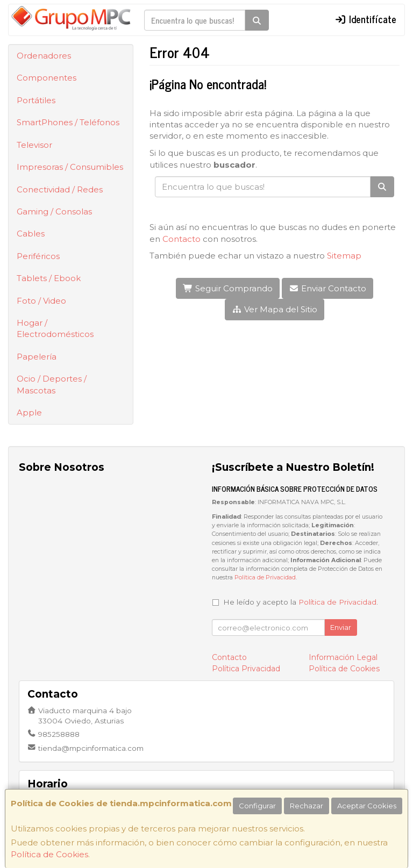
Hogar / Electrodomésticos (55, 328)
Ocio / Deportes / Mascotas (52, 384)
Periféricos (38, 256)
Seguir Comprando (228, 288)
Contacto (181, 239)
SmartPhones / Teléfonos (68, 122)
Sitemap (344, 256)
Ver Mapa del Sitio (275, 309)
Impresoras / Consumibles (70, 167)
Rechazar (307, 806)
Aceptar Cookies (367, 806)
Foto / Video (41, 301)
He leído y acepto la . (301, 602)
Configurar (257, 806)
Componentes (47, 78)
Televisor (34, 145)
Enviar (341, 627)
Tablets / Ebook (49, 278)
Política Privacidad (246, 669)
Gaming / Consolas (54, 211)
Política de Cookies (49, 854)
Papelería (37, 357)
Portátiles (36, 100)
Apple (29, 413)
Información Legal (343, 657)
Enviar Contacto (327, 288)
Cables (31, 234)
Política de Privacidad (265, 578)
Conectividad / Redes (60, 189)
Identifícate (366, 19)
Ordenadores (44, 56)
